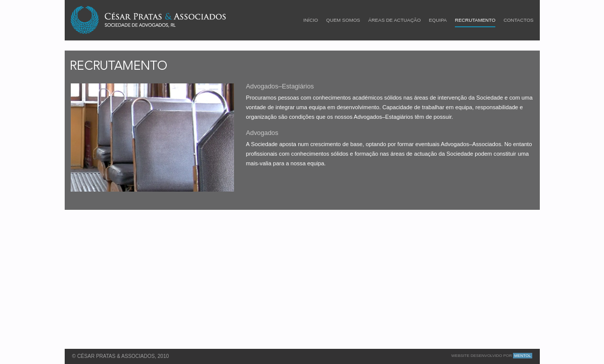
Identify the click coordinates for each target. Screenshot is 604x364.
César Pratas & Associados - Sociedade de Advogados (149, 20)
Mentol (522, 356)
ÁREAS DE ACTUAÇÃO (395, 20)
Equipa (438, 20)
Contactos (518, 20)
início (311, 20)
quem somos (343, 20)
